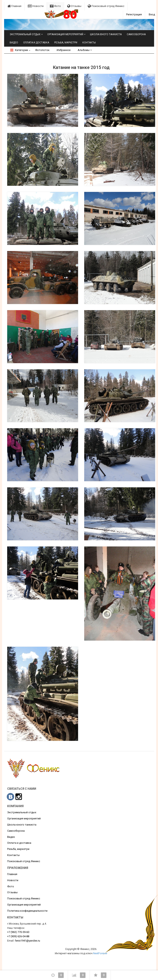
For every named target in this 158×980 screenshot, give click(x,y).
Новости (36, 6)
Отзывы (74, 6)
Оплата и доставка (36, 43)
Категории (19, 50)
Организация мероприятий (65, 34)
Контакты (89, 43)
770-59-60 (18, 932)
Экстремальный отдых (25, 34)
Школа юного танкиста (106, 34)
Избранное (64, 50)
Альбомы (85, 50)
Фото (55, 6)
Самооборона (136, 34)
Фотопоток (42, 50)
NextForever (100, 953)
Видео (14, 43)
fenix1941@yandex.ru (27, 941)
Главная (14, 6)
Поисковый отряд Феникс (106, 6)
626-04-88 (18, 936)
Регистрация (134, 14)
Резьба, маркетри (66, 43)
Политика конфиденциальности (27, 911)
